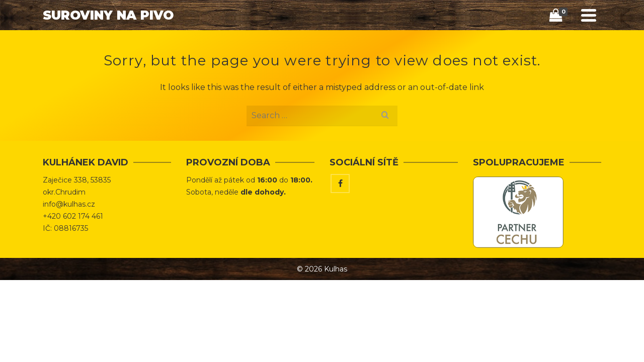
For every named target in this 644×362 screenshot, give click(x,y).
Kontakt (526, 43)
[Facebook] (340, 222)
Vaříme (478, 43)
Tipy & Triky (424, 43)
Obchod (367, 43)
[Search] (563, 43)
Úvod (324, 43)
